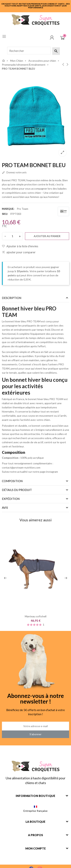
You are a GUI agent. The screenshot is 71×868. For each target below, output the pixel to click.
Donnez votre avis (14, 173)
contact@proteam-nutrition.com (21, 467)
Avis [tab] (5, 508)
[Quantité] (12, 236)
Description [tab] (12, 298)
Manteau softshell (36, 616)
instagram (52, 472)
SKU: (5, 214)
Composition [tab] (12, 481)
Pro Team (23, 209)
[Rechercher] (29, 51)
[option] (35, 116)
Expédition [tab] (11, 499)
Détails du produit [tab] (17, 490)
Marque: (8, 209)
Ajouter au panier (47, 236)
